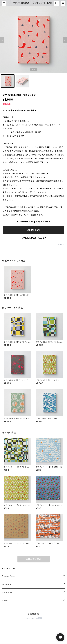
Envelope (7, 584)
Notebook (7, 593)
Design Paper (9, 576)
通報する (61, 244)
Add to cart (33, 230)
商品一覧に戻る (34, 559)
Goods (5, 601)
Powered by (34, 618)
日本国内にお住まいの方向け (34, 238)
